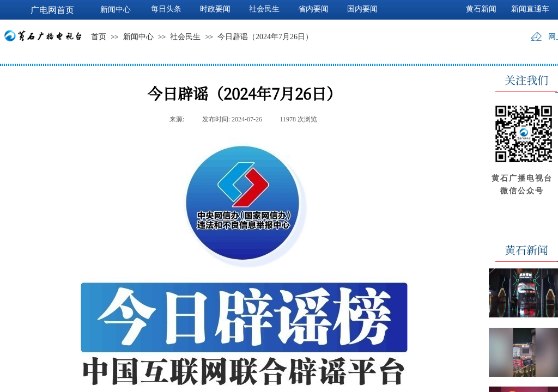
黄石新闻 (481, 9)
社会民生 (185, 37)
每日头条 (166, 9)
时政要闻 (215, 9)
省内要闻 (313, 9)
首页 (99, 37)
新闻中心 (138, 37)
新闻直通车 (530, 9)
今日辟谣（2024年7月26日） (265, 37)
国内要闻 (362, 9)
